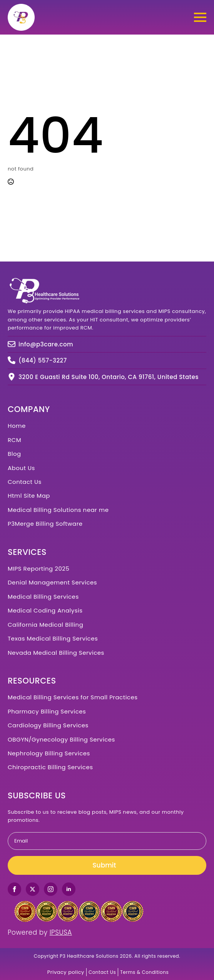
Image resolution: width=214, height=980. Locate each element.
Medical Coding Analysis (45, 610)
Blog (14, 454)
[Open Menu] (200, 17)
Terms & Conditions (144, 972)
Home (17, 426)
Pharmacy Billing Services (47, 711)
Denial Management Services (52, 582)
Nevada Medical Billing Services (56, 653)
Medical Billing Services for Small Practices (73, 697)
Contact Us (25, 482)
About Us (21, 468)
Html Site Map (29, 496)
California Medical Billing (45, 625)
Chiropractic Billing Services (50, 767)
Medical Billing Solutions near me (58, 510)
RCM (14, 440)
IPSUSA (61, 932)
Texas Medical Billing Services (53, 638)
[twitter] (33, 889)
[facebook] (14, 889)
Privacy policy (66, 972)
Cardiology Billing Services (48, 725)
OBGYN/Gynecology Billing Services (61, 739)
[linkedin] (69, 889)
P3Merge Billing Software (45, 524)
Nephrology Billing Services (49, 753)
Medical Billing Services (43, 597)
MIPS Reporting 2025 (38, 569)
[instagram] (51, 889)
